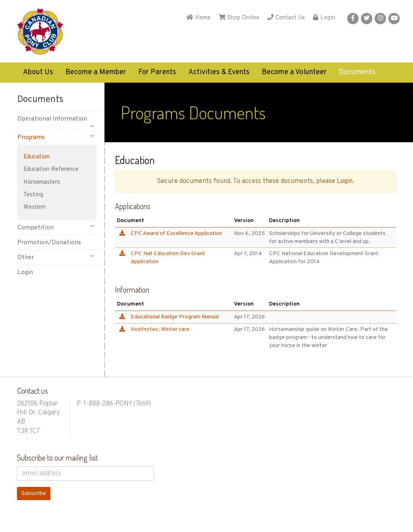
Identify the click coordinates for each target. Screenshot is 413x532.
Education (37, 157)
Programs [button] (56, 137)
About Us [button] (38, 72)
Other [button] (56, 257)
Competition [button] (56, 228)
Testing (33, 195)
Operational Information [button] (56, 121)
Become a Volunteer (294, 72)
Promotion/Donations (49, 243)
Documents (357, 72)
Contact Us (286, 18)
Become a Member (96, 72)
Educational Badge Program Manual (175, 317)
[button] (353, 19)
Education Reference (51, 169)
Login (324, 18)
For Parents (157, 72)
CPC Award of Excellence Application (176, 234)
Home (198, 18)
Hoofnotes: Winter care (160, 329)
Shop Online (239, 18)
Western (34, 207)
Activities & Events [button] (219, 72)
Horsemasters (42, 182)
